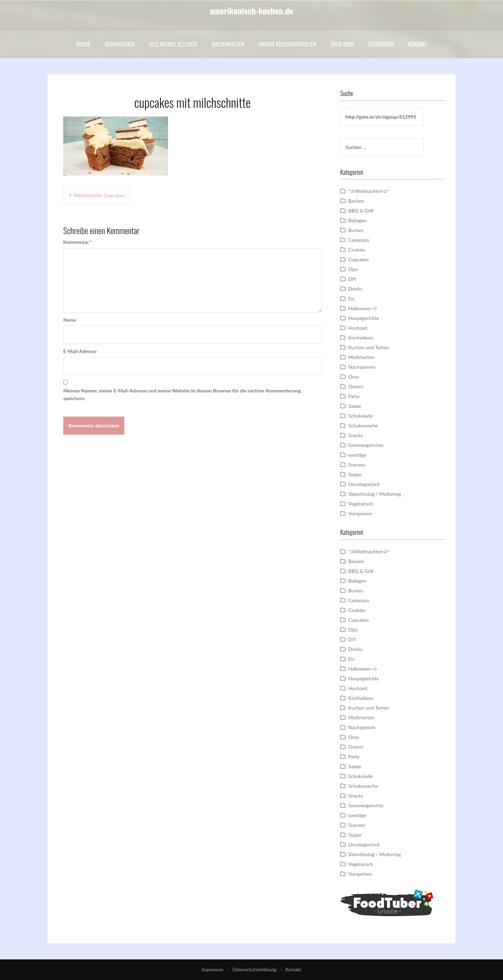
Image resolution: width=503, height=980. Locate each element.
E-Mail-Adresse (80, 351)
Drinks (355, 289)
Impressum (213, 970)
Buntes (356, 230)
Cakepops (359, 240)
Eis (351, 298)
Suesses (357, 465)
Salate (355, 406)
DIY (352, 279)
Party (354, 396)
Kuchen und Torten (369, 347)
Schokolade (360, 416)
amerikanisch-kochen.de (252, 10)
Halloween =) (362, 308)
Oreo (354, 377)
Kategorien (381, 44)
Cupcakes (359, 259)
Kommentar (78, 242)
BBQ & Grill (361, 211)
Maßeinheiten (228, 44)
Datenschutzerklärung (254, 970)
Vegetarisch (361, 504)
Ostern (356, 386)
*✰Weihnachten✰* (369, 191)
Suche (83, 44)
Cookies (357, 250)
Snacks (356, 435)
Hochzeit (358, 328)
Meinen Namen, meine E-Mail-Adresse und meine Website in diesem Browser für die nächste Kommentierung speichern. (182, 394)
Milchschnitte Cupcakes (99, 195)
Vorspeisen (360, 513)
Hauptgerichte (364, 318)
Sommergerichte (366, 445)
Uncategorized (364, 484)
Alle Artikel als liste (173, 44)
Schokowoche (363, 425)
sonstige (357, 455)
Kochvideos (361, 338)
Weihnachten (119, 44)
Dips (353, 269)
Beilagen (357, 220)
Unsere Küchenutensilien (287, 44)
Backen (356, 201)
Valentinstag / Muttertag (375, 494)
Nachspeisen (362, 367)
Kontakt (418, 44)
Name (70, 320)
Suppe (355, 474)
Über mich (342, 44)
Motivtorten (361, 357)
